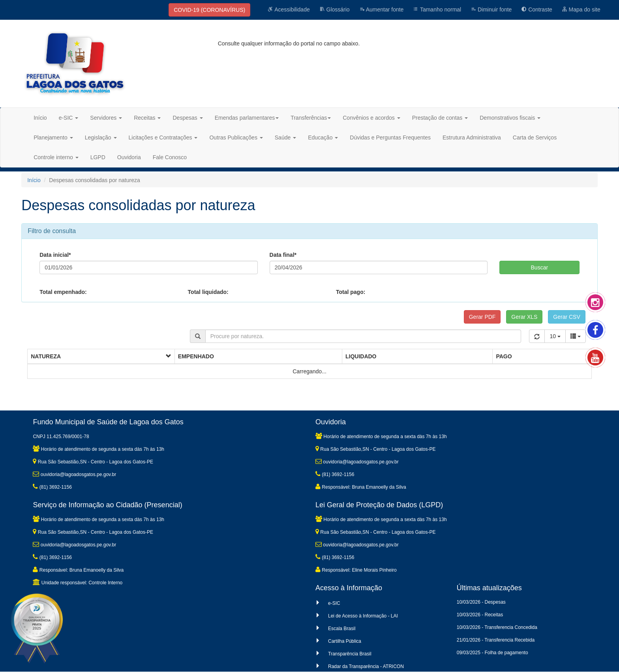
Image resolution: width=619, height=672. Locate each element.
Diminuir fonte (491, 9)
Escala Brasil (342, 629)
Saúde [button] (285, 137)
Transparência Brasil (350, 654)
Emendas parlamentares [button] (247, 118)
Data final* (283, 255)
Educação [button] (323, 137)
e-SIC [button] (69, 118)
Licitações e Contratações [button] (163, 137)
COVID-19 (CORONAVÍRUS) (209, 10)
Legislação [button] (101, 137)
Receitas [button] (147, 118)
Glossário (335, 9)
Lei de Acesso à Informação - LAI (363, 616)
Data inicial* (55, 255)
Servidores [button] (106, 118)
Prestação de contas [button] (440, 118)
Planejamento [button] (53, 137)
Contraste (537, 9)
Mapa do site (581, 9)
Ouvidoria (129, 157)
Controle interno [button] (56, 157)
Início (40, 118)
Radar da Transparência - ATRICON (366, 666)
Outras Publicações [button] (236, 137)
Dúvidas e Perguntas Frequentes (390, 137)
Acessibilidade (289, 9)
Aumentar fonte (382, 9)
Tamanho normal (437, 9)
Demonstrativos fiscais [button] (510, 118)
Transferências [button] (311, 118)
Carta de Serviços (535, 137)
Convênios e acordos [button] (371, 118)
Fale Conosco (170, 157)
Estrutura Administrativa (472, 137)
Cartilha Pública (345, 641)
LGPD (98, 157)
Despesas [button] (188, 118)
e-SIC (334, 603)
